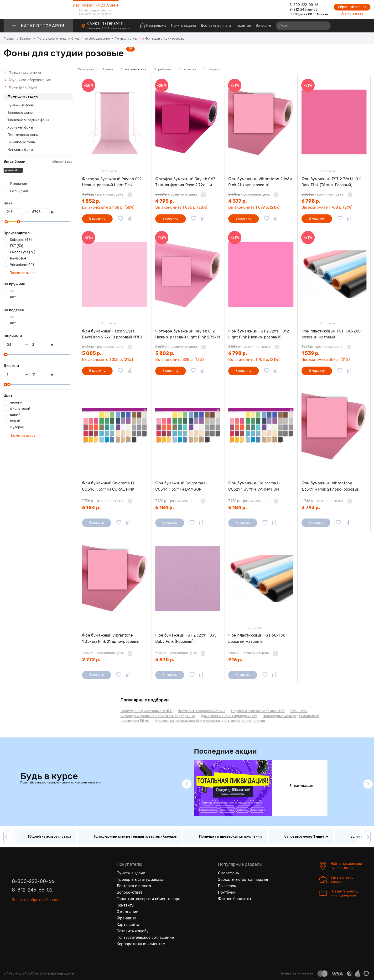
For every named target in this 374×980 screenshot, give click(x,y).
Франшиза (127, 918)
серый (15, 421)
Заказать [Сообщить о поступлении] (96, 523)
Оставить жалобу (133, 931)
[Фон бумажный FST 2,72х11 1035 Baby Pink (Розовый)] (188, 578)
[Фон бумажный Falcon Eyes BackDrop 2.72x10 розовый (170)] (115, 274)
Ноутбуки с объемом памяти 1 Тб (258, 711)
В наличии (19, 184)
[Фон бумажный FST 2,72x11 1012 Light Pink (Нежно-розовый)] (261, 274)
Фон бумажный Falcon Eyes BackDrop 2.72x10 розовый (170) (112, 334)
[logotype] (38, 10)
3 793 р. (311, 508)
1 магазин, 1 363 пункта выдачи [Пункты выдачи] (109, 28)
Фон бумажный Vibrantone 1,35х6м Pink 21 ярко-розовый (111, 638)
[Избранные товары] (348, 26)
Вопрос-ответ (267, 26)
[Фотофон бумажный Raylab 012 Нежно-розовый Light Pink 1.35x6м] (115, 122)
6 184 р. (91, 508)
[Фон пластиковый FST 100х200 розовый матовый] (334, 274)
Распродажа (156, 26)
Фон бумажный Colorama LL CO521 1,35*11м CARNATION (255, 486)
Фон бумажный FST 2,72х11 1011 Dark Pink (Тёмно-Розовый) (332, 182)
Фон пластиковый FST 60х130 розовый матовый (257, 638)
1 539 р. (311, 353)
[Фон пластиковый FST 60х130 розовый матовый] (261, 578)
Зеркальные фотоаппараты (243, 879)
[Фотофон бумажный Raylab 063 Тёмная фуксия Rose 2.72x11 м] (188, 122)
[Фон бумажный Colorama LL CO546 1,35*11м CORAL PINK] (115, 426)
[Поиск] (303, 26)
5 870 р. (165, 660)
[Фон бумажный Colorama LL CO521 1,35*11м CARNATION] (261, 426)
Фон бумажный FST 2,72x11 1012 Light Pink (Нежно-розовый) (259, 334)
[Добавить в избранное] (120, 219)
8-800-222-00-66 (304, 5)
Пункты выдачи (184, 26)
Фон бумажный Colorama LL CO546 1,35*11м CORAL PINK (109, 486)
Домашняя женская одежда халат (229, 716)
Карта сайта (128, 925)
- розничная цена (103, 194)
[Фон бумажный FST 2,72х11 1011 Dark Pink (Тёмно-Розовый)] (334, 122)
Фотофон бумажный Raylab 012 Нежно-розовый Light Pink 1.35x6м (112, 182)
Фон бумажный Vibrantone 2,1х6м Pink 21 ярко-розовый (260, 182)
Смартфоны (229, 873)
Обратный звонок (352, 7)
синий (15, 415)
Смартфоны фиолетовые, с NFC (146, 711)
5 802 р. (165, 353)
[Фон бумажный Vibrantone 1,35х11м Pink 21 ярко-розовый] (334, 426)
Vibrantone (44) (22, 265)
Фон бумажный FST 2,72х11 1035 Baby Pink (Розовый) (186, 638)
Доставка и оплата (216, 26)
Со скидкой (19, 191)
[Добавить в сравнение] (130, 219)
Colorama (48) (21, 240)
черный (16, 402)
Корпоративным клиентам (141, 944)
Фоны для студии (21, 87)
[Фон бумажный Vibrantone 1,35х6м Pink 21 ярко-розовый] (115, 578)
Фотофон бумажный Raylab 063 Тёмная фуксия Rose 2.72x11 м (186, 182)
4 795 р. (165, 201)
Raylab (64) (19, 258)
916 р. (235, 660)
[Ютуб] (36, 913)
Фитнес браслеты (234, 899)
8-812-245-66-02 (304, 10)
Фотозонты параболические (202, 711)
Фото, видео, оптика (23, 73)
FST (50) (17, 246)
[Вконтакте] (16, 913)
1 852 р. (91, 201)
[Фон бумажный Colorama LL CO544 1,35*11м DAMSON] (188, 426)
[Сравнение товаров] (340, 26)
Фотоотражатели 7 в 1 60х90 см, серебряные (158, 716)
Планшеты (299, 711)
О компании (128, 912)
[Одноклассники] (26, 913)
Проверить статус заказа (140, 879)
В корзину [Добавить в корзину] (97, 219)
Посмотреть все (22, 273)
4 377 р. (238, 201)
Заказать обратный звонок (37, 900)
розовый (12, 170)
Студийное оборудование (28, 80)
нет (13, 297)
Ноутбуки (227, 892)
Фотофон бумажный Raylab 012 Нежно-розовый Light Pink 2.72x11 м (188, 334)
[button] (187, 784)
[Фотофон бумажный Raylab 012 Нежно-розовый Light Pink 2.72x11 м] (188, 274)
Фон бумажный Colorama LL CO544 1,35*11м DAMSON (182, 486)
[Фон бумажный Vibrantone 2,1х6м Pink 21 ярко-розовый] (261, 122)
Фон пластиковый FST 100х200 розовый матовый (331, 334)
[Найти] (325, 26)
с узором (17, 427)
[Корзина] (366, 26)
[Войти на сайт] (357, 26)
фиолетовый (20, 409)
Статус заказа (352, 13)
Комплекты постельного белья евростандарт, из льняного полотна (210, 721)
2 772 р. (91, 660)
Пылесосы (227, 886)
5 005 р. (92, 353)
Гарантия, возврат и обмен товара (148, 899)
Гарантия (243, 26)
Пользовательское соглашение (145, 937)
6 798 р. (311, 201)
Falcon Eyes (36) (23, 252)
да (12, 291)
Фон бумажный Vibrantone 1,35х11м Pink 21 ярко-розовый (331, 486)
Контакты (125, 905)
